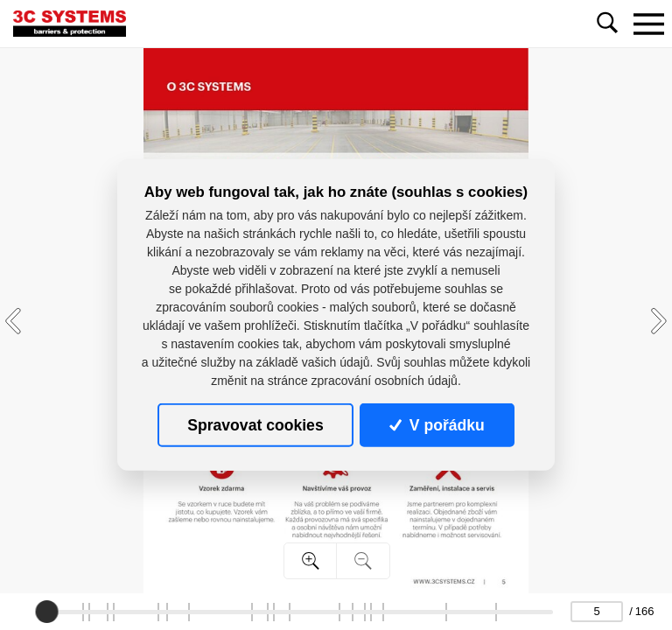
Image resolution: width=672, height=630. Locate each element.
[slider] (46, 612)
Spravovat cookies (255, 425)
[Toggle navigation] (648, 24)
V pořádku (437, 425)
